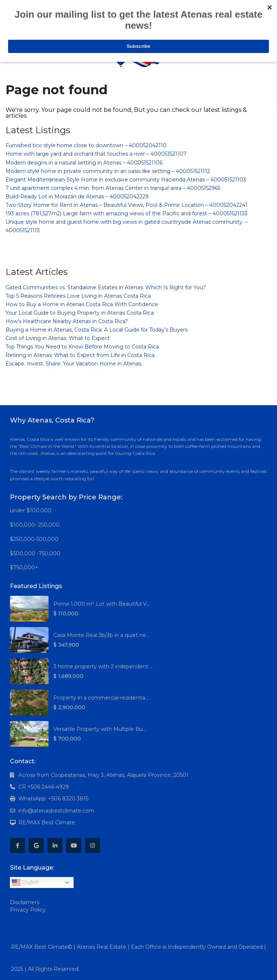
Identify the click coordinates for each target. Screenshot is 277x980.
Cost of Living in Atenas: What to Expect (58, 338)
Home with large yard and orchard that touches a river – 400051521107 (96, 154)
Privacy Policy (28, 910)
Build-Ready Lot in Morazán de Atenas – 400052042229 (77, 197)
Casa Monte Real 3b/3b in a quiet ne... (101, 635)
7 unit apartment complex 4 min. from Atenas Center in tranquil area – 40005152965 (113, 188)
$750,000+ (24, 567)
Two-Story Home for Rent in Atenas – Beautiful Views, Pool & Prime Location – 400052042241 (127, 205)
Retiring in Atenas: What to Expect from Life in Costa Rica (80, 355)
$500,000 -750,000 (35, 553)
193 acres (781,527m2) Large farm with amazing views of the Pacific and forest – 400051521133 (127, 213)
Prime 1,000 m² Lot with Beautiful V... (102, 604)
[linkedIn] (55, 845)
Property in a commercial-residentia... (101, 698)
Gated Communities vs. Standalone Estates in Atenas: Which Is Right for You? (106, 287)
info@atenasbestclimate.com (56, 811)
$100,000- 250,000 (35, 525)
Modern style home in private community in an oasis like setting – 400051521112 (108, 171)
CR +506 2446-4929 (44, 787)
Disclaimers (25, 902)
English (25, 882)
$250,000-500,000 (34, 539)
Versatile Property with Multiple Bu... (100, 729)
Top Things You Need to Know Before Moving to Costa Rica (82, 347)
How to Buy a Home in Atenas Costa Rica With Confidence (82, 304)
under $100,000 (31, 510)
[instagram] (93, 845)
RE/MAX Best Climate (47, 822)
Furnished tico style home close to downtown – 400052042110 (86, 145)
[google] (36, 845)
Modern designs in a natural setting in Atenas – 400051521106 (84, 163)
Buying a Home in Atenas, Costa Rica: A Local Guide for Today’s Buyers (97, 330)
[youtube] (74, 845)
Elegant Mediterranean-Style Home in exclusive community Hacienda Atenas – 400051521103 (126, 180)
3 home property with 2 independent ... (103, 666)
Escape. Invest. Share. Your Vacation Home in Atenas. (74, 364)
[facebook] (17, 845)
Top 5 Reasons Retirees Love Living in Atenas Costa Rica (78, 296)
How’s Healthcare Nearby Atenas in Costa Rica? (67, 321)
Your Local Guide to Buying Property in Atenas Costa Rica (80, 313)
